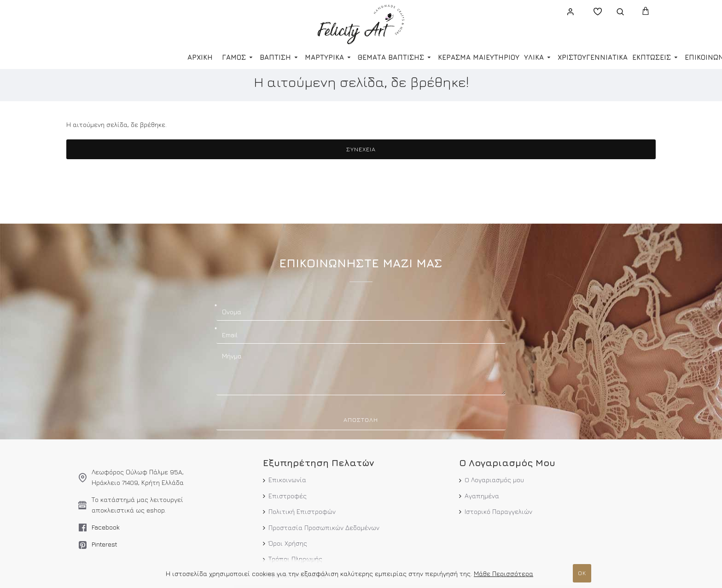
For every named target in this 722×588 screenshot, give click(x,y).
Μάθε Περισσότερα (504, 574)
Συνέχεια (361, 149)
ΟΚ (582, 573)
